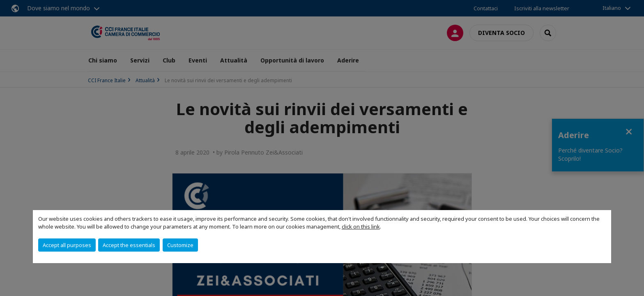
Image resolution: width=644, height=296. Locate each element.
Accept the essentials (129, 245)
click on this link (361, 227)
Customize (180, 245)
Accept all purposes (67, 245)
